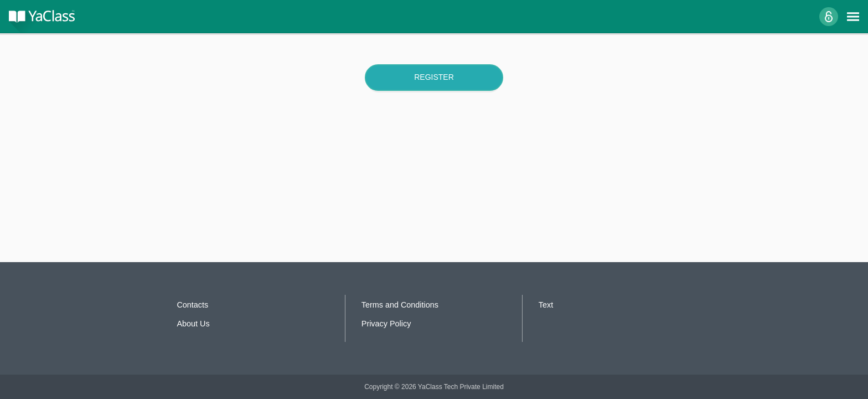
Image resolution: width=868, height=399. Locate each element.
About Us (193, 324)
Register (434, 77)
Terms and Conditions (400, 305)
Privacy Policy (386, 324)
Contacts (192, 305)
